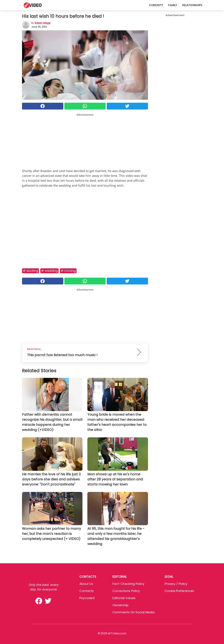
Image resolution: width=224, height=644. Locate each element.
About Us (86, 584)
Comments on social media (134, 612)
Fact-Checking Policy (128, 584)
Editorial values (124, 598)
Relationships (192, 5)
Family (173, 5)
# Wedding (49, 271)
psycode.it (87, 598)
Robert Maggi (42, 23)
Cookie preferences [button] (179, 591)
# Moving (68, 271)
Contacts (87, 591)
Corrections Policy (126, 591)
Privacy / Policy (176, 584)
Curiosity (156, 5)
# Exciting (30, 271)
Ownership (120, 605)
